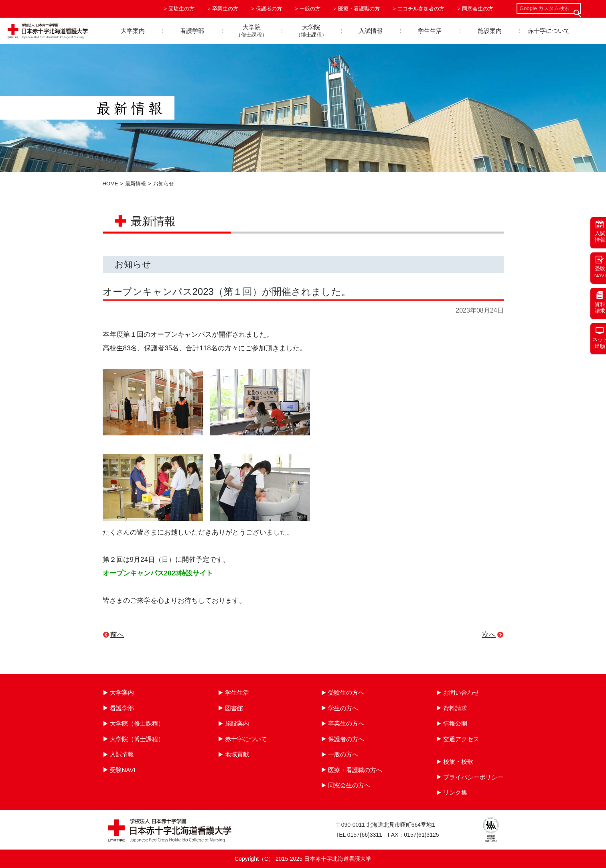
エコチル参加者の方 (421, 9)
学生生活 (430, 31)
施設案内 (490, 31)
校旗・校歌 (458, 761)
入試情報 (371, 31)
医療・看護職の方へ (355, 770)
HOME (110, 184)
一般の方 (310, 9)
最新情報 (136, 184)
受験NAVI (123, 770)
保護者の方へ (346, 739)
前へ (117, 635)
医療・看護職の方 (359, 9)
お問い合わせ (461, 692)
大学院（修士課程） (137, 723)
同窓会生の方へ (349, 785)
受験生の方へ (346, 692)
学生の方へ (343, 708)
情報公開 (455, 723)
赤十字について (549, 31)
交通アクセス (461, 739)
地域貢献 (237, 754)
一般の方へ (343, 754)
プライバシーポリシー (473, 777)
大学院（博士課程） (137, 739)
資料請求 (455, 708)
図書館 (234, 708)
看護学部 (192, 31)
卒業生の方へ (346, 723)
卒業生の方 (225, 9)
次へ (489, 635)
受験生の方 (181, 9)
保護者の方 (269, 9)
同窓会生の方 (478, 9)
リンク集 (455, 792)
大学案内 (133, 31)
